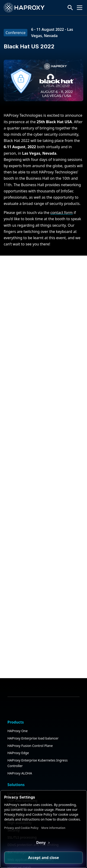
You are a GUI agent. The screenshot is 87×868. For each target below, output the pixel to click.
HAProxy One (18, 680)
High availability (19, 772)
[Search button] (70, 8)
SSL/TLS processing (22, 786)
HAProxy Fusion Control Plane (30, 694)
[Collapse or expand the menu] (80, 8)
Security (14, 779)
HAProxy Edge (18, 702)
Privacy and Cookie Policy (21, 828)
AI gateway (16, 764)
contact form (61, 213)
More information (53, 828)
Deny (41, 843)
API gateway (17, 757)
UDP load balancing (22, 750)
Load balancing (19, 742)
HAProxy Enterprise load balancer (33, 687)
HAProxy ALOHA (20, 722)
